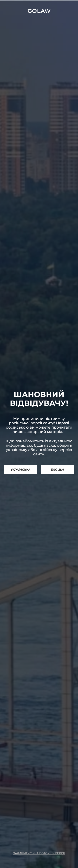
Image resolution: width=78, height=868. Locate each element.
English (57, 470)
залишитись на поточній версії (39, 853)
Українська (21, 470)
